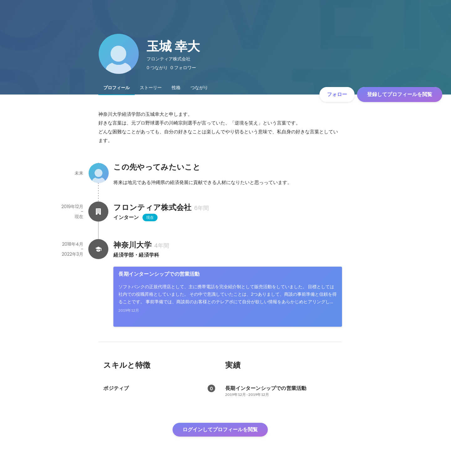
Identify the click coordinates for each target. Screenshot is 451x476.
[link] (228, 297)
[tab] (117, 88)
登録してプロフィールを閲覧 (400, 94)
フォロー (337, 94)
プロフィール (117, 88)
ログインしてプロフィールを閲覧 (220, 430)
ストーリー (151, 88)
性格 (176, 88)
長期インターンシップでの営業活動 (159, 274)
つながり (199, 88)
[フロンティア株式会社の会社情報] (98, 212)
